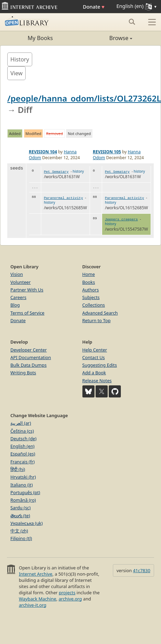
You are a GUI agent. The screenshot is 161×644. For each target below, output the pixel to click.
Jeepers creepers (121, 219)
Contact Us (94, 357)
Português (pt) (25, 492)
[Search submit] (132, 22)
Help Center (95, 350)
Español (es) (23, 454)
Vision (17, 274)
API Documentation (31, 357)
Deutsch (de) (23, 439)
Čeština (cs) (22, 431)
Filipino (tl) (21, 538)
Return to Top (97, 320)
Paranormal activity (64, 198)
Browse (106, 38)
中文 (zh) (19, 531)
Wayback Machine (37, 599)
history (78, 171)
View (16, 73)
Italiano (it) (22, 485)
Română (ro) (23, 500)
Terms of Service (27, 313)
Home (89, 274)
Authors (91, 290)
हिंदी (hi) (18, 469)
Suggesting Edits (100, 365)
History (20, 59)
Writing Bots (23, 373)
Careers (18, 297)
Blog (15, 305)
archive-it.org (33, 605)
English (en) (23, 446)
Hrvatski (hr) (23, 477)
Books (89, 282)
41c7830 (142, 570)
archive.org (70, 599)
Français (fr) (23, 462)
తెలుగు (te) (20, 516)
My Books (40, 38)
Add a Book (94, 373)
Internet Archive (35, 574)
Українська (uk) (26, 523)
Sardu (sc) (20, 508)
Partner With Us (27, 290)
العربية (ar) (21, 423)
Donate (94, 7)
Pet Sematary (56, 172)
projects (67, 593)
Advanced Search (100, 313)
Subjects (91, 297)
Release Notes (97, 381)
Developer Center (29, 350)
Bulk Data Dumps (29, 365)
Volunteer (21, 282)
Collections (94, 305)
